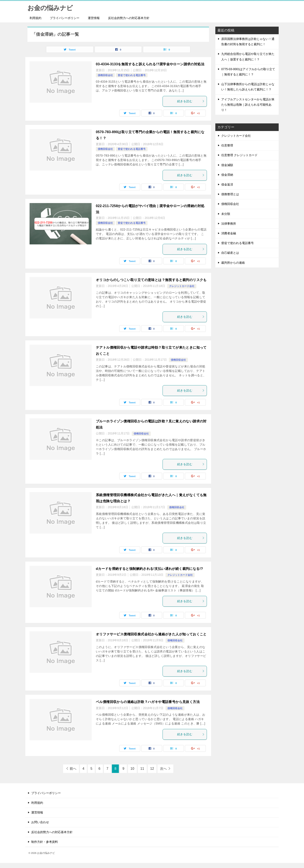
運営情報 (94, 18)
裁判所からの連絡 (233, 263)
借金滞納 (227, 175)
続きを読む (191, 101)
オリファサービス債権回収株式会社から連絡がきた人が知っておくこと (151, 634)
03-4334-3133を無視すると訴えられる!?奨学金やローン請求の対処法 (150, 64)
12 (152, 769)
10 (132, 769)
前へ (73, 769)
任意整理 (227, 145)
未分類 (226, 214)
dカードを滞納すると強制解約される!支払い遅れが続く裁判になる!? (149, 569)
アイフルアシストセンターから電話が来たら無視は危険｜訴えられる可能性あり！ (248, 105)
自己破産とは (230, 253)
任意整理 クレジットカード (239, 155)
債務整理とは (230, 194)
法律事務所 (229, 224)
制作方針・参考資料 (45, 842)
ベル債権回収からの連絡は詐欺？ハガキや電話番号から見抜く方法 (148, 702)
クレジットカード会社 (182, 286)
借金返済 (227, 184)
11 (142, 769)
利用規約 (35, 18)
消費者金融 (229, 233)
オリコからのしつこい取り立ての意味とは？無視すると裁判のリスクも (151, 280)
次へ (163, 769)
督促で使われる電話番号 (132, 75)
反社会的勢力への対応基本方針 (129, 18)
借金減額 (227, 165)
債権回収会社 (105, 75)
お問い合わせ (40, 822)
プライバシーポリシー (65, 18)
